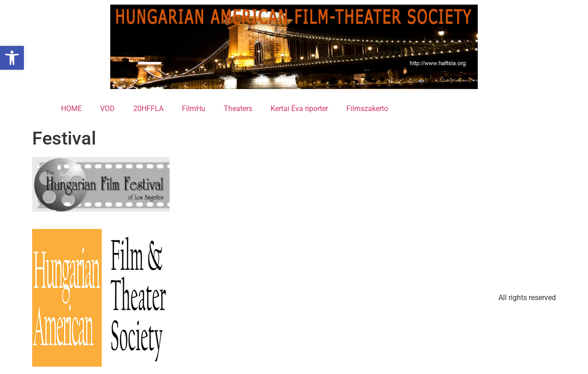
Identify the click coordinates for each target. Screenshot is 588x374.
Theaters (238, 109)
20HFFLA (148, 109)
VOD (107, 109)
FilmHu (194, 109)
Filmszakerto (367, 109)
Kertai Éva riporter (299, 109)
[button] (12, 58)
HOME (71, 109)
